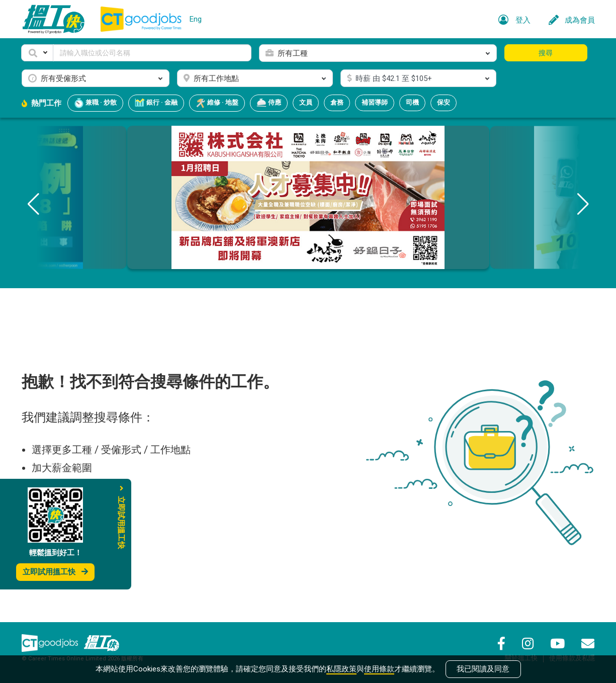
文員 (306, 102)
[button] (37, 53)
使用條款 (379, 669)
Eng (196, 19)
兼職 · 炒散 (95, 103)
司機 (412, 102)
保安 (444, 102)
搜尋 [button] (546, 53)
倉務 (337, 102)
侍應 (269, 103)
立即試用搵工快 (55, 572)
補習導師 (375, 102)
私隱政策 (341, 669)
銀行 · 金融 (156, 103)
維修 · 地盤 (217, 103)
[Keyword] (153, 53)
